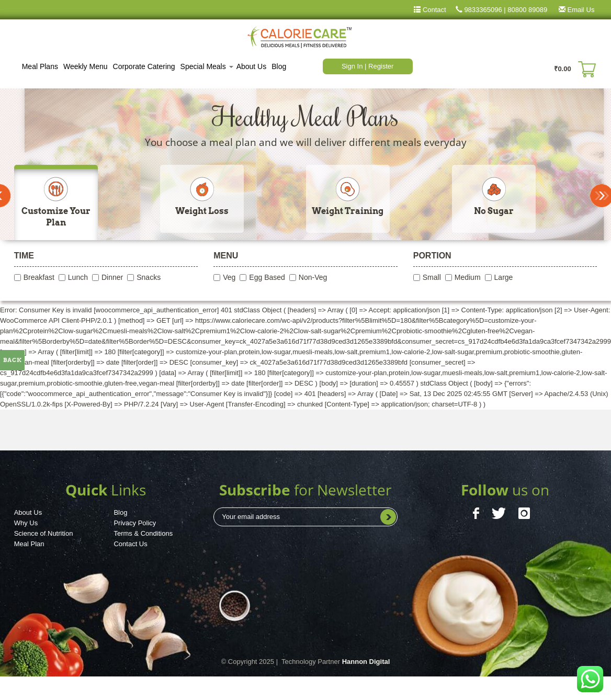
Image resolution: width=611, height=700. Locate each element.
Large (504, 277)
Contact (433, 10)
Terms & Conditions (143, 533)
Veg (229, 277)
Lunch (78, 277)
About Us (252, 66)
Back (13, 360)
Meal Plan (29, 544)
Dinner (112, 277)
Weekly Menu (86, 66)
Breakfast (39, 277)
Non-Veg (313, 277)
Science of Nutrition (44, 533)
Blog (279, 66)
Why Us (26, 523)
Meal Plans (40, 66)
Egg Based (267, 277)
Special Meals (207, 66)
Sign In (353, 66)
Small (432, 277)
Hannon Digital (366, 662)
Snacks (149, 277)
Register (381, 66)
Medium (468, 277)
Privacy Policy (135, 523)
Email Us (573, 10)
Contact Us (130, 544)
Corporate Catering (144, 66)
